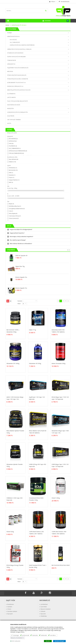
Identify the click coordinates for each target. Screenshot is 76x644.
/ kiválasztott (15, 641)
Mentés (48, 641)
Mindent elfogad (59, 641)
